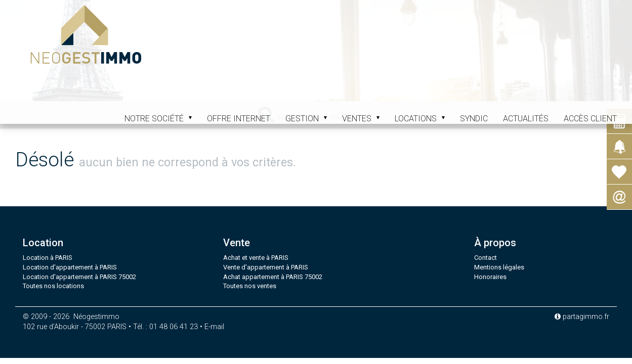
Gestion (306, 119)
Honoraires (490, 277)
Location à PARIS (48, 258)
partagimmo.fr (582, 317)
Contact (486, 258)
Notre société (158, 119)
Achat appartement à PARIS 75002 (273, 277)
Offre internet (239, 119)
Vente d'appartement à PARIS (266, 267)
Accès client (590, 119)
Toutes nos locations (53, 286)
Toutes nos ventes (250, 286)
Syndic (474, 119)
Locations (420, 119)
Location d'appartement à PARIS (70, 267)
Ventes (361, 119)
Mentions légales (499, 267)
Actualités (526, 119)
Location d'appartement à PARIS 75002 (79, 277)
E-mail (214, 327)
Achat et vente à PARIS (256, 258)
